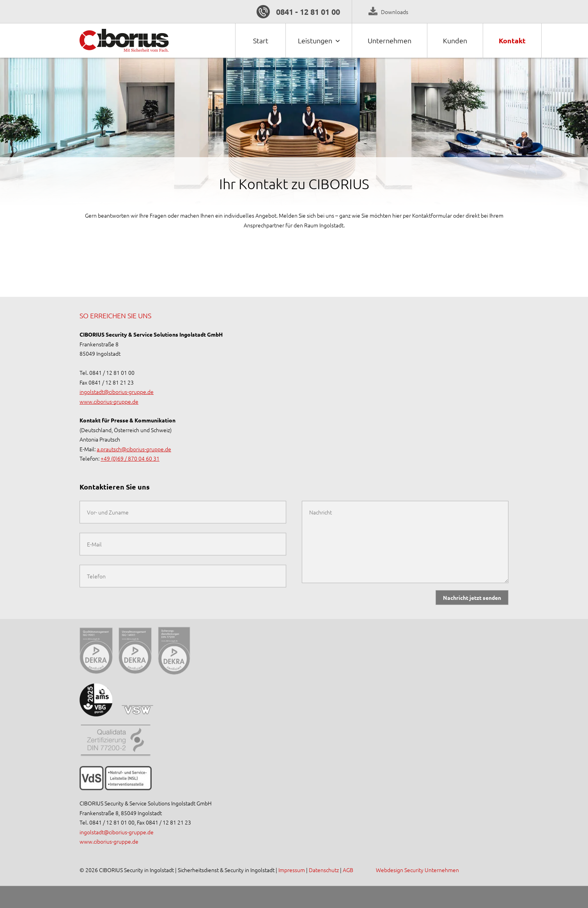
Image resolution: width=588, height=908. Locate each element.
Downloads (395, 12)
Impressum (292, 870)
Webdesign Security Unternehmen (417, 870)
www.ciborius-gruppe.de (109, 401)
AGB (348, 870)
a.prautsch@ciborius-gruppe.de (134, 449)
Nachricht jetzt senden (472, 598)
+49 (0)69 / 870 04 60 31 (130, 458)
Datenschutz (324, 870)
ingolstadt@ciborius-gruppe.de (117, 392)
